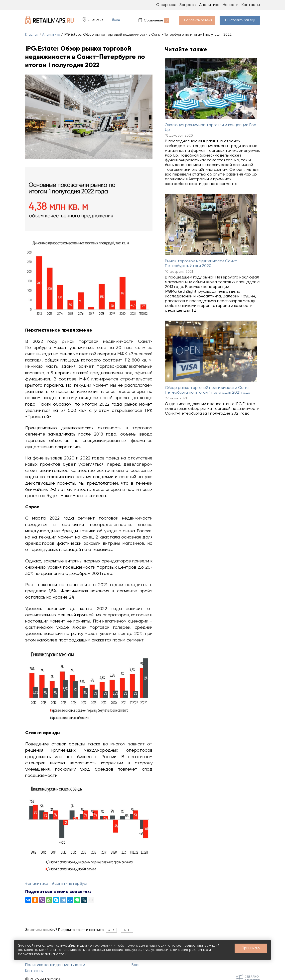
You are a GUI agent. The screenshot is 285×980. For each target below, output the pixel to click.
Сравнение (156, 20)
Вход (116, 20)
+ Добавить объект (197, 20)
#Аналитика (37, 884)
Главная (32, 35)
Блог (136, 965)
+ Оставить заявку (240, 20)
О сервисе (166, 5)
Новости (231, 5)
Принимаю (251, 948)
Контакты (251, 5)
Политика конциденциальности (55, 965)
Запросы (188, 5)
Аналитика (51, 35)
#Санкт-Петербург (70, 884)
